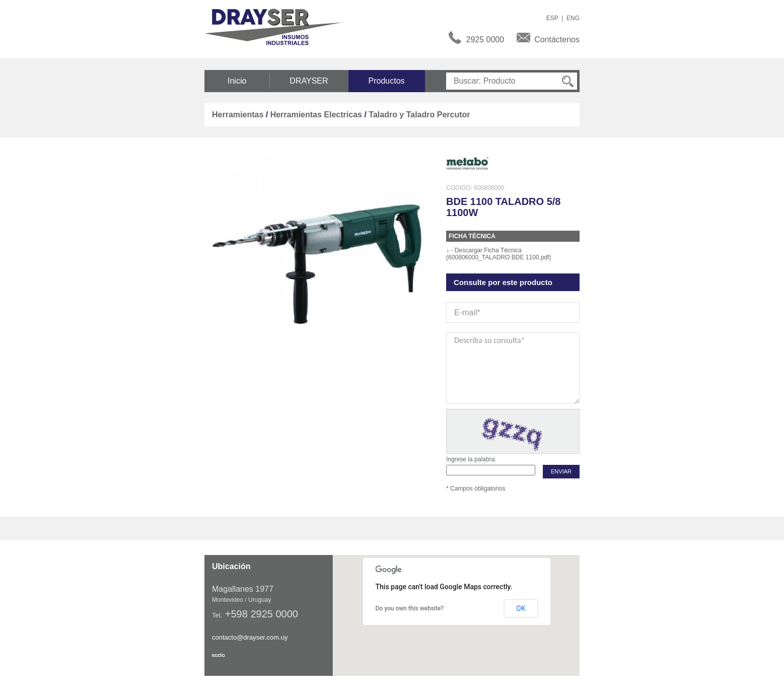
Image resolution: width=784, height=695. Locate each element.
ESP (552, 18)
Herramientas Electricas (316, 115)
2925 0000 (485, 40)
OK (521, 608)
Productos (387, 81)
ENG (573, 18)
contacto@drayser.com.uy (250, 637)
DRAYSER (309, 81)
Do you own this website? (410, 608)
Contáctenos (557, 40)
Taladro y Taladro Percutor (419, 115)
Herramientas (238, 115)
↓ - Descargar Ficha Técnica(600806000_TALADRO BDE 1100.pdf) (499, 254)
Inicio (237, 81)
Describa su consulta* (513, 368)
